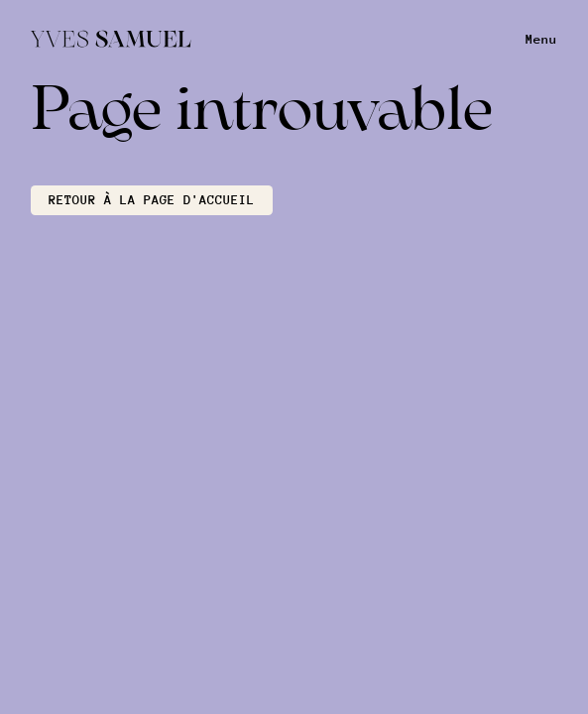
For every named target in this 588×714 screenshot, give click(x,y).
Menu (541, 39)
